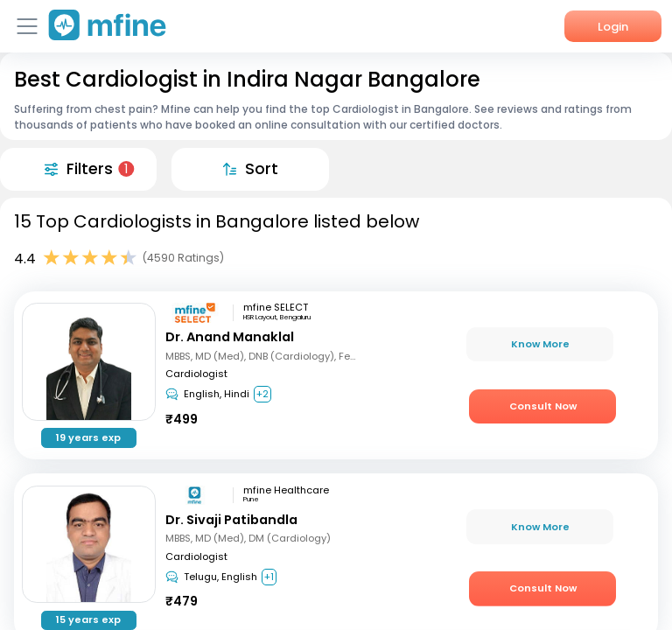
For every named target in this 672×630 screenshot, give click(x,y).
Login (613, 27)
